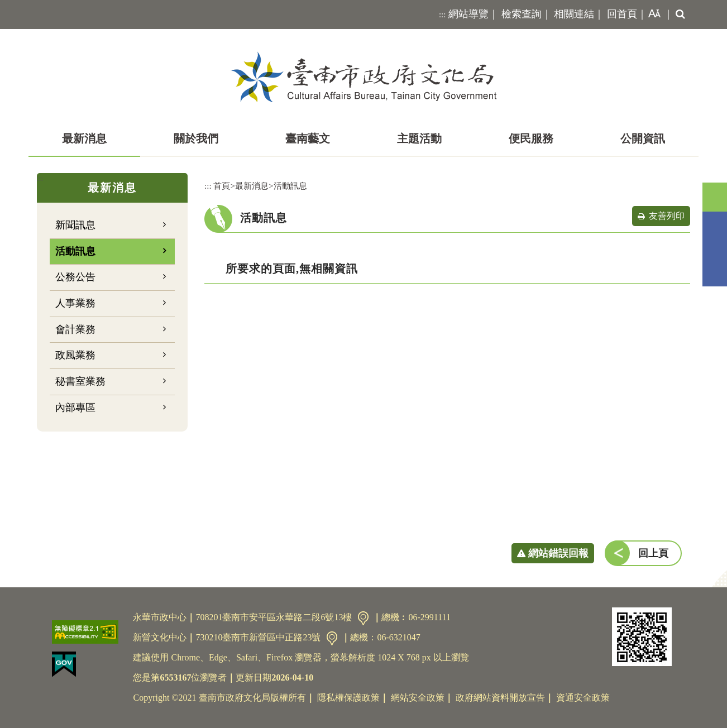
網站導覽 (468, 14)
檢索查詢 (522, 14)
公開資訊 (643, 138)
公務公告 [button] (75, 277)
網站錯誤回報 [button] (558, 553)
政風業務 (75, 355)
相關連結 (574, 14)
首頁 (222, 186)
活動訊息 (75, 251)
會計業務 (75, 329)
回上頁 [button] (653, 553)
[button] (652, 15)
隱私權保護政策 (348, 698)
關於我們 (196, 138)
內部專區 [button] (75, 408)
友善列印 (667, 216)
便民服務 (531, 138)
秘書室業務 (80, 381)
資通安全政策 (583, 698)
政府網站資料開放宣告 (500, 698)
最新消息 (84, 138)
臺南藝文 (308, 138)
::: (443, 15)
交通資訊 (363, 618)
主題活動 (419, 138)
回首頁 (622, 14)
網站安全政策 (418, 698)
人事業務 (75, 303)
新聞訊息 (75, 225)
